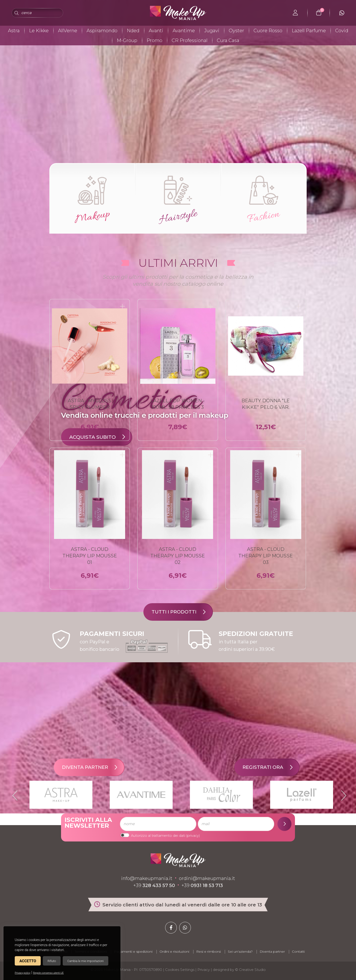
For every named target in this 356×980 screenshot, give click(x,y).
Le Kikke (39, 31)
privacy (193, 836)
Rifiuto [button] (52, 961)
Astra (14, 31)
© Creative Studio (250, 970)
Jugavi (212, 31)
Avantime (184, 31)
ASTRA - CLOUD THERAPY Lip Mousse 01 (90, 556)
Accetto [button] (28, 961)
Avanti (156, 31)
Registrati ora (271, 767)
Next (342, 794)
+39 (154, 885)
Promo (154, 40)
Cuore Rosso (268, 31)
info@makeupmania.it (147, 878)
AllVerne (68, 31)
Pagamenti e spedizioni (133, 951)
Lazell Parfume (309, 31)
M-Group (127, 40)
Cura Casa (228, 40)
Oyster (236, 31)
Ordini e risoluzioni (174, 951)
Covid (342, 31)
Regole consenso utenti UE (48, 973)
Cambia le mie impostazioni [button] (85, 961)
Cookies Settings (180, 970)
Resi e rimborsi (209, 951)
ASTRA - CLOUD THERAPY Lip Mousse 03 (266, 556)
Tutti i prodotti (182, 612)
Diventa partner (93, 767)
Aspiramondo (102, 31)
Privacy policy (23, 973)
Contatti (298, 951)
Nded (133, 31)
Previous (14, 794)
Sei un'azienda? (240, 951)
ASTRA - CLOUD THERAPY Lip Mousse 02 (178, 556)
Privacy (204, 970)
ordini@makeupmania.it (207, 878)
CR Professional (190, 40)
